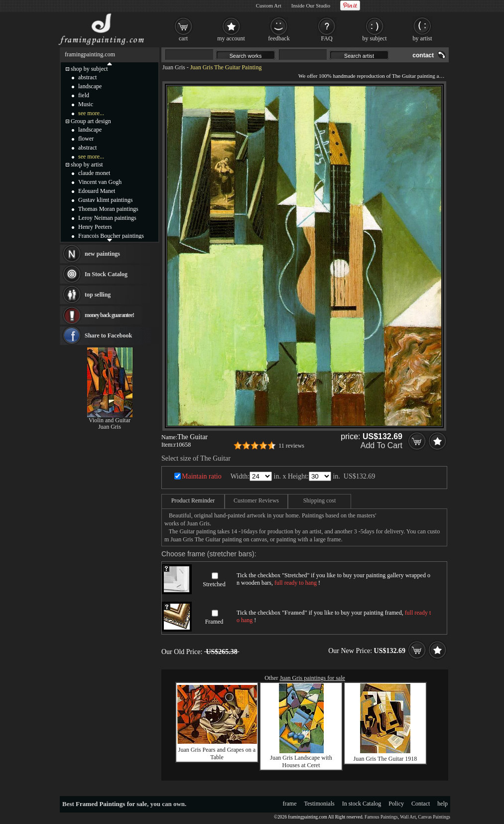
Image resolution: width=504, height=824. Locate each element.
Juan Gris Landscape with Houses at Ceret (301, 761)
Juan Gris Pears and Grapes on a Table (217, 753)
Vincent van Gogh (100, 182)
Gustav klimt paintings (105, 200)
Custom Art (269, 5)
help (442, 804)
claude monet (94, 173)
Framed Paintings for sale (111, 804)
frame (290, 804)
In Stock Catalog (106, 274)
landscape (90, 86)
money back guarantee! (109, 315)
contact (423, 55)
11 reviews (291, 446)
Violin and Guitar (110, 420)
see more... (91, 113)
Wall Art (408, 817)
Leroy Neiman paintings (107, 218)
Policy (396, 804)
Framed (214, 622)
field (84, 95)
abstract (87, 77)
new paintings (102, 254)
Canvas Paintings (434, 817)
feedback (279, 38)
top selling (98, 295)
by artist (423, 38)
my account (231, 38)
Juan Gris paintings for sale (313, 678)
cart (183, 38)
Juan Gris (174, 67)
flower (86, 139)
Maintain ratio (202, 476)
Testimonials (319, 804)
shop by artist (87, 165)
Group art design (91, 121)
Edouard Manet (97, 191)
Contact (421, 804)
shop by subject (89, 69)
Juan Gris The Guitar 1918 (385, 759)
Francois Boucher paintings (111, 236)
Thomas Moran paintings (108, 209)
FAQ (326, 38)
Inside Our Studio (311, 5)
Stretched (214, 584)
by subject (375, 38)
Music (86, 104)
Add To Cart (381, 445)
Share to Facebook (108, 335)
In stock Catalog (362, 804)
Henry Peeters (95, 227)
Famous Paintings (381, 817)
